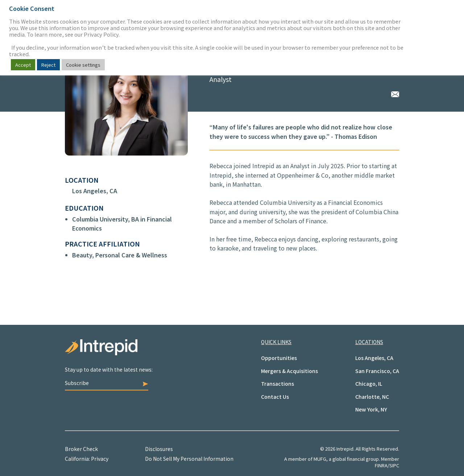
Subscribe (107, 383)
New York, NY (371, 409)
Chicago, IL (369, 384)
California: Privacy (87, 459)
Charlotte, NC (372, 397)
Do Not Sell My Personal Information (189, 459)
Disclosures (159, 449)
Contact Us (275, 397)
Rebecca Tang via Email (395, 93)
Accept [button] (23, 65)
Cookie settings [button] (83, 65)
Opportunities (279, 358)
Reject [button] (48, 65)
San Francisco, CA (377, 371)
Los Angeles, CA (95, 191)
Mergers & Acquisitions (289, 371)
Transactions (277, 384)
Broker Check (81, 449)
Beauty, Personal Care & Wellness (120, 255)
